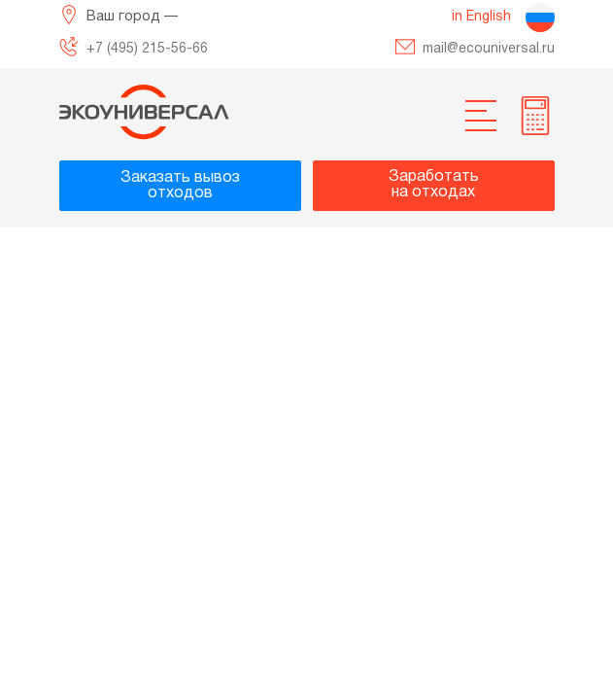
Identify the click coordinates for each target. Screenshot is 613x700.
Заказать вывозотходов (180, 186)
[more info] (535, 116)
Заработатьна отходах (434, 185)
